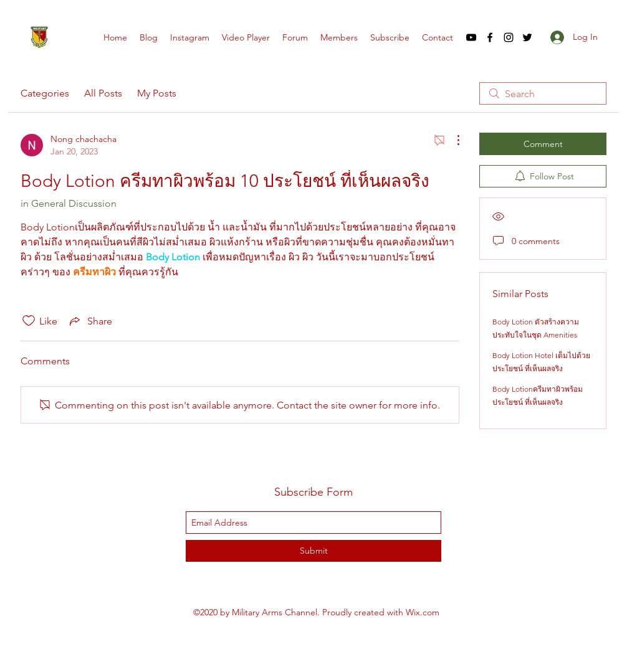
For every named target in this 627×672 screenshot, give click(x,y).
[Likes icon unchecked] (29, 321)
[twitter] (527, 37)
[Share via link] (90, 321)
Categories (45, 93)
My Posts (157, 93)
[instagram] (509, 37)
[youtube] (471, 37)
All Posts (103, 93)
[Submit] (313, 551)
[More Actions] (452, 140)
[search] (543, 93)
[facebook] (490, 37)
